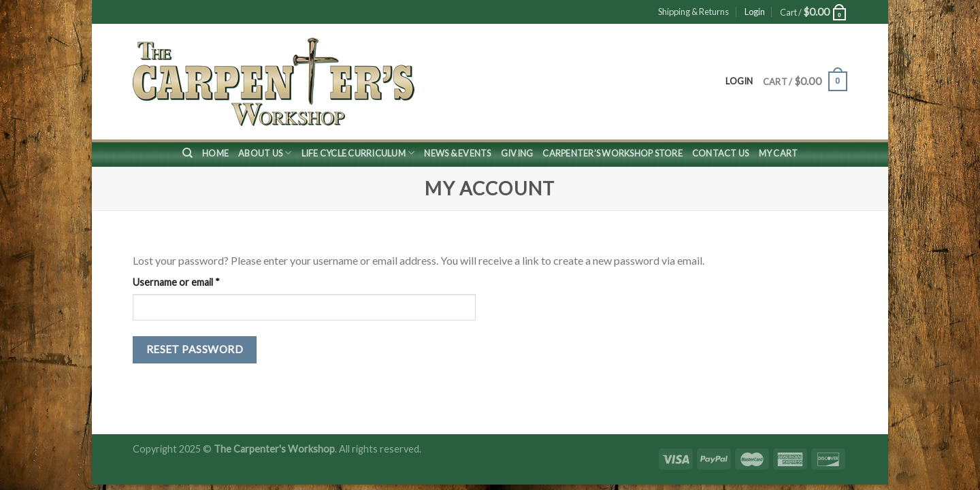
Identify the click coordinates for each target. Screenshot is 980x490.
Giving (517, 153)
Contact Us (721, 153)
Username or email (196, 281)
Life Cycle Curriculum (358, 153)
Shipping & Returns (693, 12)
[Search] (187, 153)
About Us (265, 153)
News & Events (457, 153)
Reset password (195, 349)
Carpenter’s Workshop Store (612, 153)
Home (215, 153)
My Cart (779, 153)
